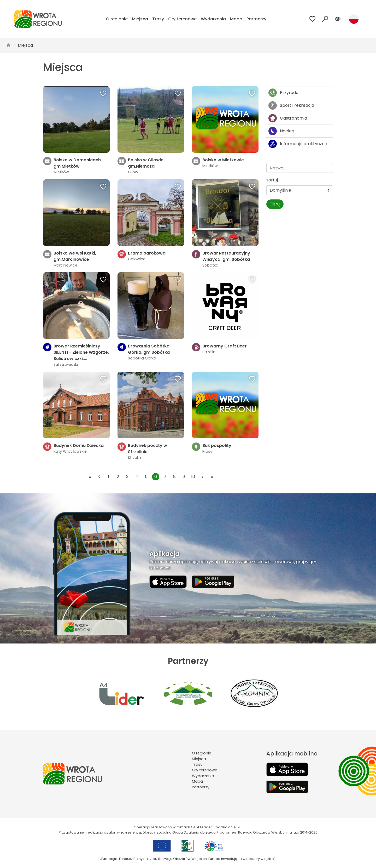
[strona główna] (8, 45)
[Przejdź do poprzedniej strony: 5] (99, 477)
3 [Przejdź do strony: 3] (127, 477)
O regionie (117, 19)
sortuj (272, 180)
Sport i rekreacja (291, 105)
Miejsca (140, 19)
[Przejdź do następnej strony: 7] (203, 477)
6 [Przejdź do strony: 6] (156, 477)
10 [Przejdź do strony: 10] (193, 477)
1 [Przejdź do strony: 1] (108, 477)
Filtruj (275, 204)
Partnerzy (256, 19)
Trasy (158, 19)
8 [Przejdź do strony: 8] (174, 477)
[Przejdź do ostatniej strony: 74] (212, 477)
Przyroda (283, 93)
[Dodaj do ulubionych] (103, 94)
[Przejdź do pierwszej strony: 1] (90, 477)
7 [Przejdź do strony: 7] (165, 477)
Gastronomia (288, 118)
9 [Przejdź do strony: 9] (184, 477)
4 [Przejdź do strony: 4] (137, 477)
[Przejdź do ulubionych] (313, 19)
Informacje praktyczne (298, 144)
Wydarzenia (213, 19)
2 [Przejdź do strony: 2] (118, 477)
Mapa (236, 19)
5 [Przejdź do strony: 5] (146, 477)
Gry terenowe (182, 19)
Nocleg (281, 131)
